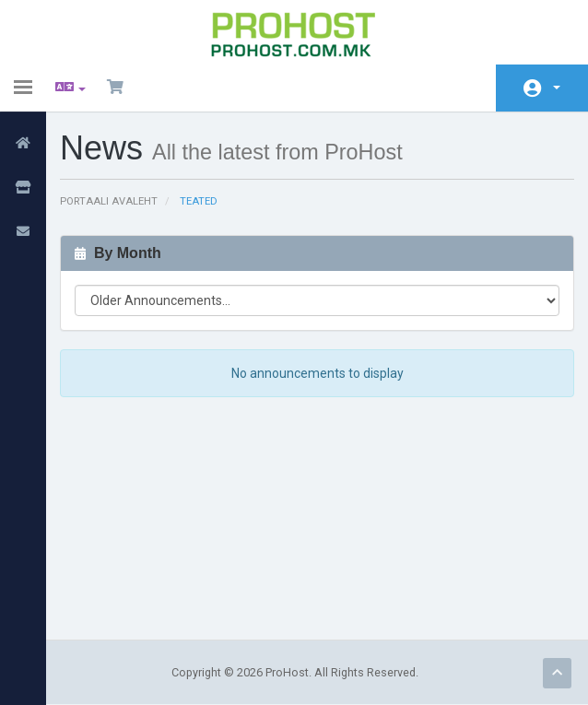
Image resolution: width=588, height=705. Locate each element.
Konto (557, 88)
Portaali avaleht (109, 201)
